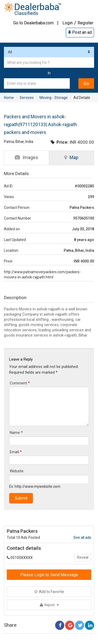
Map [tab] (71, 157)
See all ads (82, 537)
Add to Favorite (49, 592)
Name (16, 433)
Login (68, 23)
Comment (20, 383)
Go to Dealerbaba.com (33, 23)
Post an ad (80, 32)
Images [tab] (27, 157)
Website (17, 471)
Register (85, 23)
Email (16, 452)
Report (49, 605)
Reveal (83, 557)
